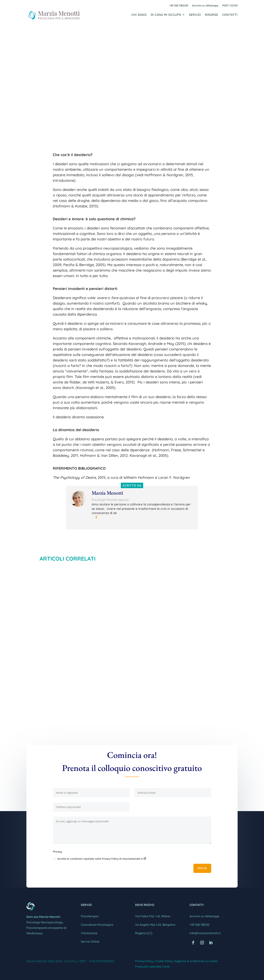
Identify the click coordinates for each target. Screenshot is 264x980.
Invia (202, 868)
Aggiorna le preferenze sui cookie (196, 961)
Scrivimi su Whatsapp (205, 6)
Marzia (93, 93)
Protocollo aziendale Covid (152, 967)
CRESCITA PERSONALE (161, 93)
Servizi (195, 15)
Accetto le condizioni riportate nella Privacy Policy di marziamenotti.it (100, 859)
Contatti (230, 15)
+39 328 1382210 (179, 6)
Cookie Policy (164, 961)
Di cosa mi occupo (166, 15)
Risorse (212, 15)
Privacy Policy (144, 961)
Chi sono (139, 15)
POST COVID (230, 6)
